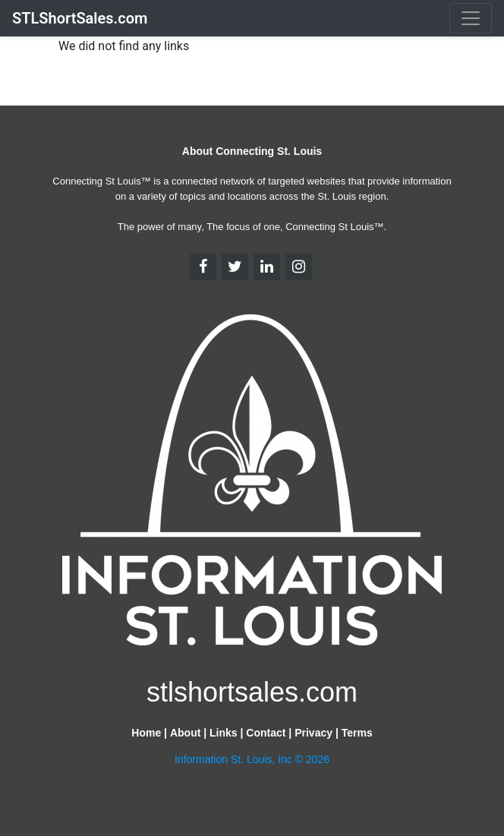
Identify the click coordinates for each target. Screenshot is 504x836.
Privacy (313, 733)
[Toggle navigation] (471, 18)
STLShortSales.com (80, 18)
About (185, 733)
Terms (357, 733)
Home (146, 733)
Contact (266, 733)
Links (224, 733)
